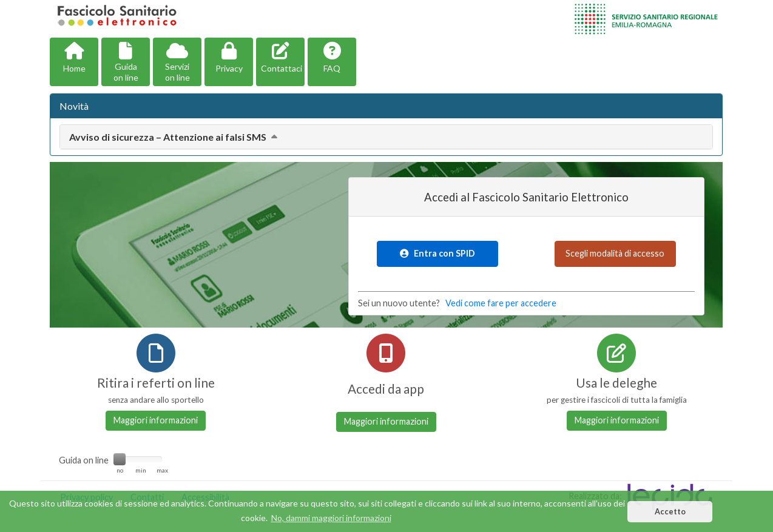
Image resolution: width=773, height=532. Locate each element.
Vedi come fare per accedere (501, 303)
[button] (74, 62)
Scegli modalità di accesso (615, 253)
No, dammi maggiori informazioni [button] (331, 518)
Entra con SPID (437, 253)
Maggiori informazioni (156, 420)
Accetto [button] (670, 512)
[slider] (120, 459)
